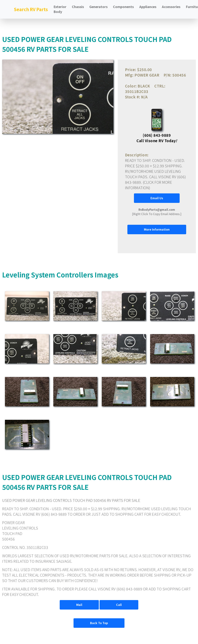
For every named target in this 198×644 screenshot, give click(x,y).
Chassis (78, 7)
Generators (98, 7)
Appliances (148, 7)
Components (123, 7)
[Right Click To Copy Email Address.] (157, 212)
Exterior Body (60, 9)
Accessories (171, 7)
